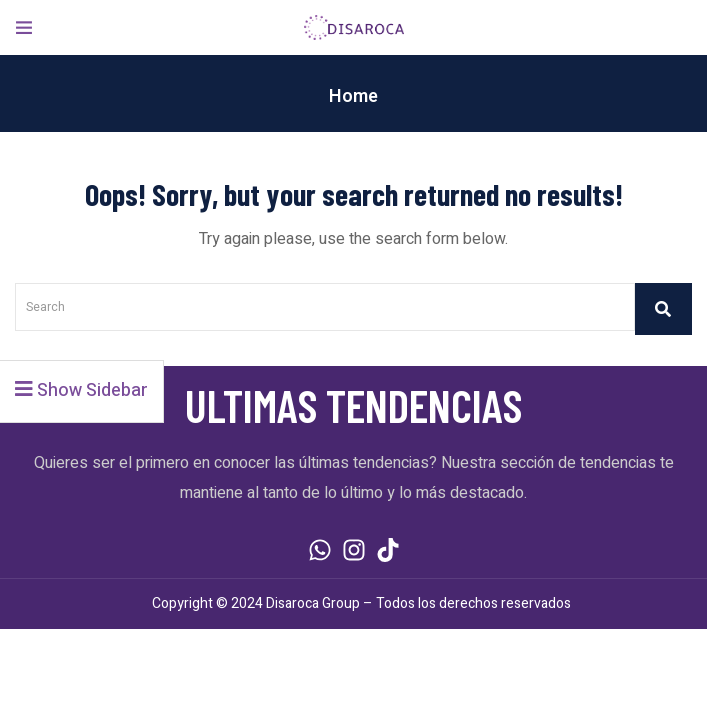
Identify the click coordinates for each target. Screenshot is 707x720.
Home (353, 96)
